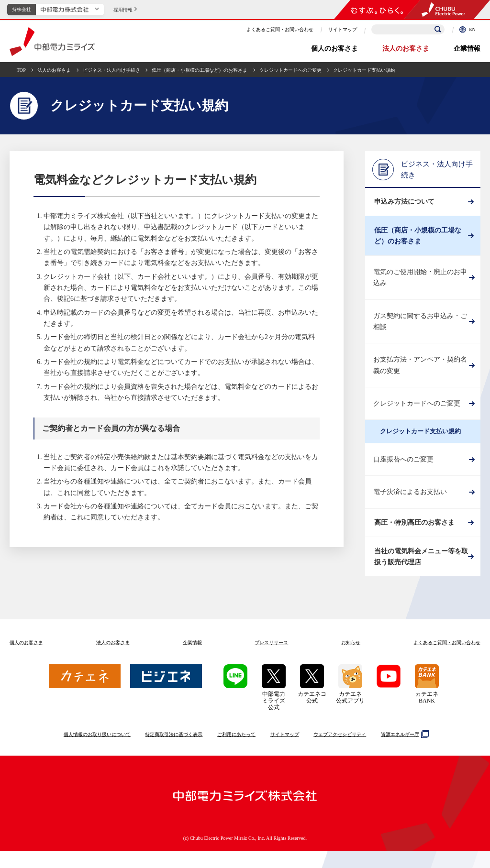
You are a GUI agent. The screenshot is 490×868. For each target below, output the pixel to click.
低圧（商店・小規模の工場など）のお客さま (200, 70)
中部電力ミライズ (52, 42)
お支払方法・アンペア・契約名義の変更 (420, 374)
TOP (21, 70)
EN (468, 29)
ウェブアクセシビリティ (340, 751)
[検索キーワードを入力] (408, 29)
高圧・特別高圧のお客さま (413, 533)
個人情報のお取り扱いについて (97, 751)
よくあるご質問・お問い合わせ (280, 29)
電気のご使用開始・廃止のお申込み (420, 286)
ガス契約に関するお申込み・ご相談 (420, 330)
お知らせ (351, 659)
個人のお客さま (334, 49)
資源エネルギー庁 (404, 751)
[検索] (438, 30)
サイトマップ (343, 29)
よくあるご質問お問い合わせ (447, 659)
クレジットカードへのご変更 (290, 70)
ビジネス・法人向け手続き (111, 70)
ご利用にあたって (236, 751)
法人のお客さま (406, 49)
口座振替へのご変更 (403, 468)
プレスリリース (271, 659)
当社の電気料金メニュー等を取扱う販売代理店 (420, 571)
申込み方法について (403, 204)
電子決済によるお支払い (410, 500)
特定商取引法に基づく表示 (174, 751)
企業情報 (467, 49)
